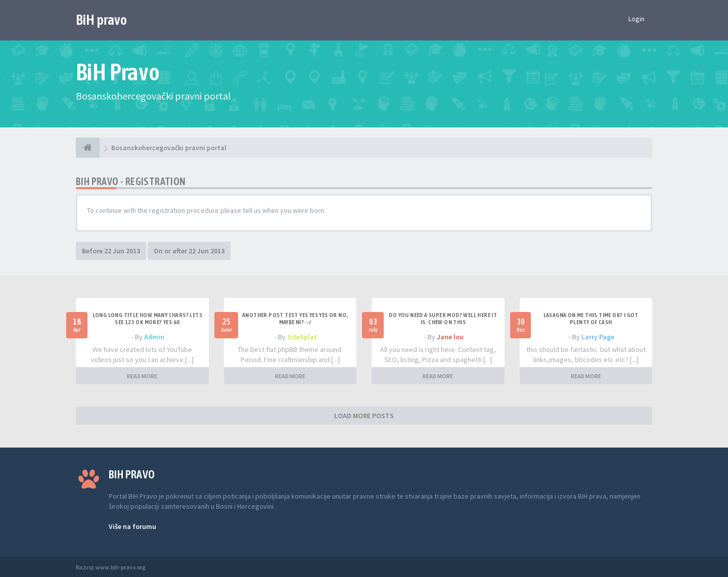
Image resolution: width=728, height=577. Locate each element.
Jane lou (450, 337)
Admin (154, 337)
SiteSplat (302, 337)
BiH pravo (101, 20)
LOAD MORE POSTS (364, 416)
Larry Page (598, 337)
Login (636, 19)
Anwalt (155, 567)
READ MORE (142, 376)
